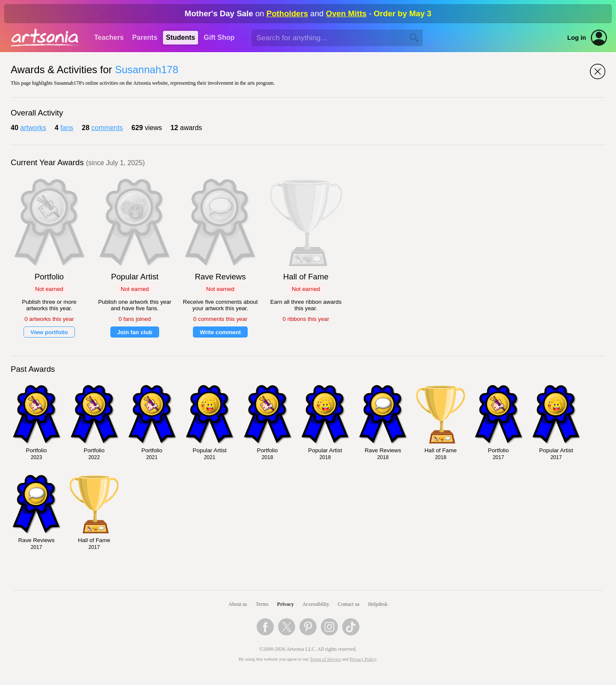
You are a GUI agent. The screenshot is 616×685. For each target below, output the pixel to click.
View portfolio (49, 332)
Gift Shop (219, 37)
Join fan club (135, 332)
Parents (145, 37)
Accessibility (316, 604)
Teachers (109, 37)
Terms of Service (325, 659)
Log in (577, 38)
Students (181, 37)
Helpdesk (378, 604)
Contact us (349, 604)
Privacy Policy (363, 659)
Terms (262, 604)
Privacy (286, 604)
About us (238, 604)
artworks (33, 128)
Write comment (220, 332)
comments (107, 128)
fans (67, 128)
